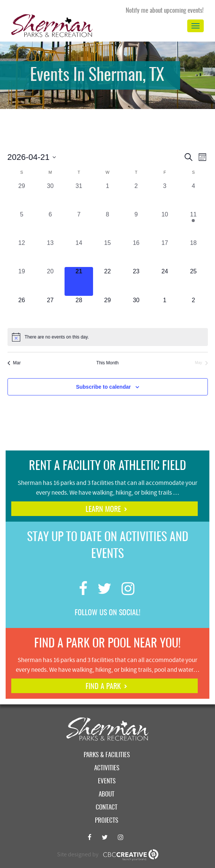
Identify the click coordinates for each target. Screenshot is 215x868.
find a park (103, 687)
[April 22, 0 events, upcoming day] (107, 281)
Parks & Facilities (107, 755)
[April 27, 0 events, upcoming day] (50, 310)
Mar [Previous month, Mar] (14, 363)
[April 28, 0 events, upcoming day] (79, 310)
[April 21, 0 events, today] (79, 281)
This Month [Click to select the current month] (108, 363)
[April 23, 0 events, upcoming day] (136, 281)
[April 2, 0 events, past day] (136, 196)
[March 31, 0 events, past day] (79, 196)
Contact (107, 808)
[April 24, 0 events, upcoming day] (165, 281)
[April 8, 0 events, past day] (107, 224)
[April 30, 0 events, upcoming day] (136, 310)
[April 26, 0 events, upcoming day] (22, 310)
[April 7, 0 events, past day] (79, 224)
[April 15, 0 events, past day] (107, 253)
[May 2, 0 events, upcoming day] (193, 310)
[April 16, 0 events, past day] (136, 253)
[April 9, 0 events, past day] (136, 224)
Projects (107, 821)
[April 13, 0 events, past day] (50, 253)
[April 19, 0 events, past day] (22, 281)
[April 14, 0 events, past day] (79, 253)
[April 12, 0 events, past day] (22, 253)
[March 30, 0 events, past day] (50, 196)
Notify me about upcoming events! (165, 11)
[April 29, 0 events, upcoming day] (107, 310)
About (107, 794)
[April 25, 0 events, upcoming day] (193, 281)
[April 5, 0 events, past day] (22, 224)
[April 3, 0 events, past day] (165, 196)
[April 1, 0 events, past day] (107, 196)
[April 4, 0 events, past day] (193, 196)
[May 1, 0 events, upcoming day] (165, 310)
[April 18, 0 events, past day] (193, 253)
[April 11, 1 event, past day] (193, 224)
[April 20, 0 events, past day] (50, 281)
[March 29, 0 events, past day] (22, 196)
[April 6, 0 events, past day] (50, 224)
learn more (103, 510)
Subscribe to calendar (103, 387)
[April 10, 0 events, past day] (165, 224)
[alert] (108, 337)
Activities (107, 768)
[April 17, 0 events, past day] (165, 253)
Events (107, 781)
